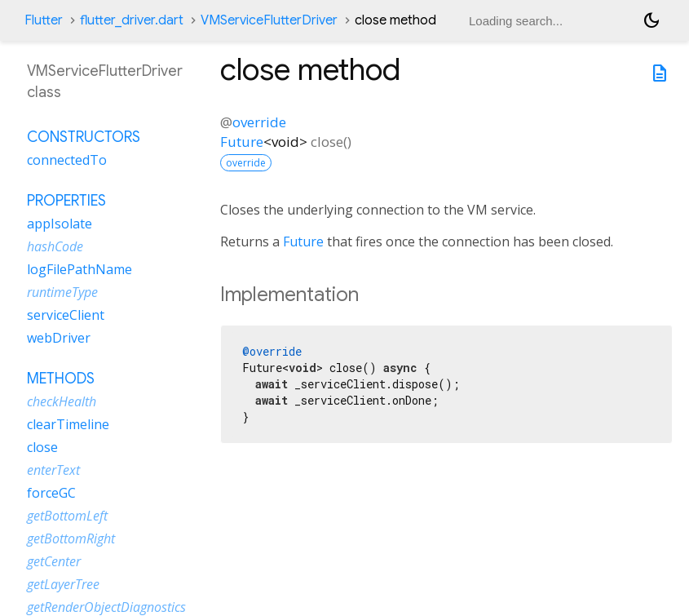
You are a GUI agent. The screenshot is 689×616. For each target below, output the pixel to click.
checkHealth (62, 401)
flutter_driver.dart (132, 20)
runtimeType (62, 292)
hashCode (55, 246)
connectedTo (67, 160)
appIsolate (60, 224)
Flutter (44, 20)
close (42, 447)
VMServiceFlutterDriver (269, 20)
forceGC (51, 493)
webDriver (59, 338)
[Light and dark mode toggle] (651, 20)
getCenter (54, 561)
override (259, 122)
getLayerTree (63, 584)
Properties (66, 201)
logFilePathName (79, 269)
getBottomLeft (67, 516)
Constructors (84, 137)
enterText (53, 470)
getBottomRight (71, 538)
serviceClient (66, 315)
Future (242, 142)
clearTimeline (68, 424)
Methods (61, 379)
